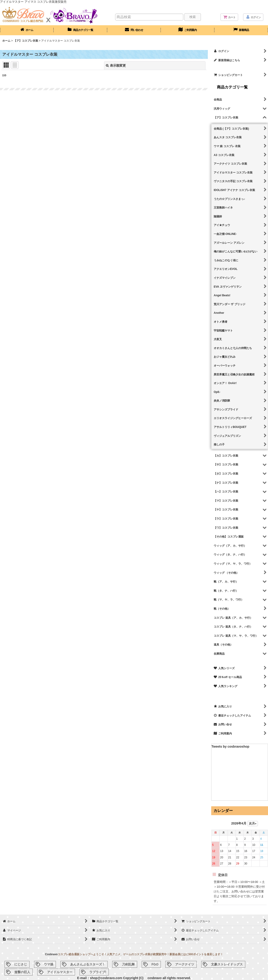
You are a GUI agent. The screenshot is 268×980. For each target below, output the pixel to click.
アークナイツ (185, 964)
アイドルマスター (60, 972)
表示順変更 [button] (116, 65)
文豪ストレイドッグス (227, 964)
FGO (155, 964)
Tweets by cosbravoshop (230, 746)
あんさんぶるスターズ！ (88, 964)
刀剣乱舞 (128, 964)
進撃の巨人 (22, 972)
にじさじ (21, 964)
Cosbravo (51, 954)
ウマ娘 (49, 964)
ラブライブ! (98, 972)
